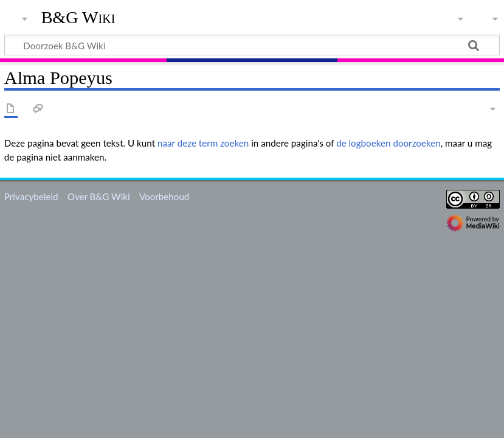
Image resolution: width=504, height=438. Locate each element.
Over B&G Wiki (99, 196)
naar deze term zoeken (203, 143)
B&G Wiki (78, 18)
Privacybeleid (31, 196)
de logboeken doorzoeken (388, 143)
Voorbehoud (164, 196)
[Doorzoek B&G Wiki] (252, 45)
